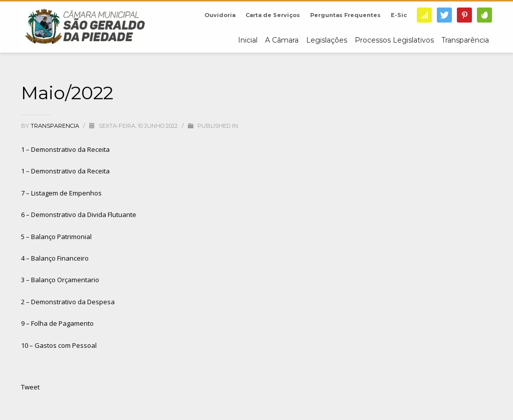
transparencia (56, 126)
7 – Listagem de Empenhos (61, 193)
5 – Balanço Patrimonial (56, 237)
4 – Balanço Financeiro (55, 258)
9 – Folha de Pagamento (57, 323)
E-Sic (399, 15)
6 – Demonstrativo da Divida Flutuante (79, 215)
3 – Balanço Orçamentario (60, 280)
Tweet (30, 387)
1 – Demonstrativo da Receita (65, 149)
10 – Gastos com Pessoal (59, 345)
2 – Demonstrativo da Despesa (68, 302)
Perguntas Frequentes (345, 15)
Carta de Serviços (273, 15)
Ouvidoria (220, 15)
